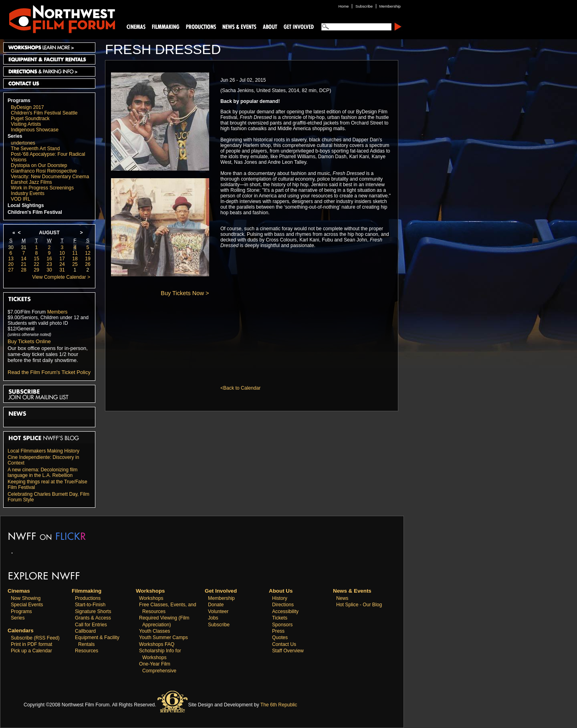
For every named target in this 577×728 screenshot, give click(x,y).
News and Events (240, 26)
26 (88, 264)
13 (11, 259)
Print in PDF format (31, 644)
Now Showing (26, 598)
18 (75, 259)
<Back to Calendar (240, 388)
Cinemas (136, 26)
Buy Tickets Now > (185, 293)
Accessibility (285, 611)
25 (75, 264)
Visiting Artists (26, 124)
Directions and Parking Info (49, 71)
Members (57, 312)
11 (75, 253)
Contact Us (49, 83)
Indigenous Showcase (35, 130)
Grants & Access (93, 618)
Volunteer (218, 611)
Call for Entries (91, 625)
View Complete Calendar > (61, 277)
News (342, 598)
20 (11, 264)
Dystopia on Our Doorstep (39, 165)
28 (24, 270)
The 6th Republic (279, 705)
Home (344, 6)
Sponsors (282, 625)
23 (49, 264)
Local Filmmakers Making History (43, 451)
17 (62, 259)
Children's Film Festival (35, 212)
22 (36, 264)
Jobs (213, 618)
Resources (87, 651)
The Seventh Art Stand (35, 149)
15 (36, 259)
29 (36, 270)
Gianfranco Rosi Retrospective (44, 171)
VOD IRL (21, 199)
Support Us (297, 26)
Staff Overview (288, 651)
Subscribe (219, 625)
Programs (19, 101)
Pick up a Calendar (31, 651)
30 (11, 247)
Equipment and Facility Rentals (49, 59)
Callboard (85, 631)
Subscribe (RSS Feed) (35, 638)
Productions (88, 598)
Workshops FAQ (157, 644)
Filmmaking (165, 26)
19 (88, 259)
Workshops (151, 598)
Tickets (280, 618)
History (280, 598)
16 (49, 259)
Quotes (280, 638)
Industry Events (28, 193)
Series (15, 136)
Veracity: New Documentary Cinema (50, 177)
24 (62, 264)
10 (62, 253)
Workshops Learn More (49, 47)
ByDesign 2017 (27, 107)
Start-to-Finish (90, 605)
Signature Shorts (93, 611)
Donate (216, 605)
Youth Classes (154, 631)
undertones (23, 143)
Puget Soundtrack (30, 119)
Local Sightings (26, 205)
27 (11, 270)
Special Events (27, 605)
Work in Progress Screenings (42, 188)
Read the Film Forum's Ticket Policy (49, 372)
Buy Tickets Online (29, 341)
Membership (221, 598)
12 (88, 253)
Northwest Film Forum (59, 18)
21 (24, 264)
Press (278, 631)
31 (24, 247)
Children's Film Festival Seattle (44, 113)
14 (24, 259)
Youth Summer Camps (163, 638)
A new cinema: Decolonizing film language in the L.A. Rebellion (42, 473)
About (270, 26)
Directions (283, 605)
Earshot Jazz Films (31, 182)
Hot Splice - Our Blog (359, 605)
